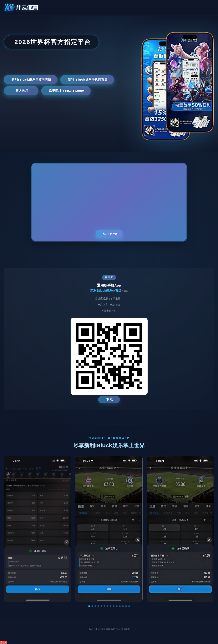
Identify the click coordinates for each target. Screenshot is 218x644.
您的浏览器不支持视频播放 (109, 202)
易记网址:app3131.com (67, 91)
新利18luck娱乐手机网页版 (88, 80)
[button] (89, 606)
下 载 (110, 399)
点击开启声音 (110, 234)
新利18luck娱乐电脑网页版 (31, 80)
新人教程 (22, 91)
